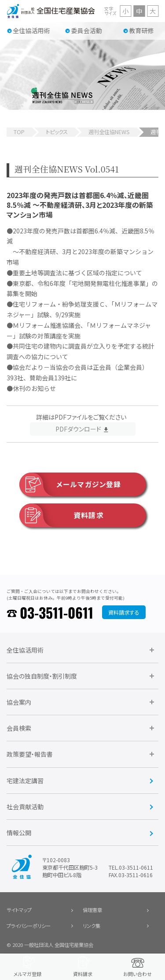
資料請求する (124, 612)
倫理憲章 (92, 910)
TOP (19, 132)
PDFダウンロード (78, 429)
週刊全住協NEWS (109, 132)
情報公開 (19, 833)
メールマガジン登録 (70, 484)
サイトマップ (19, 910)
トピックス (57, 132)
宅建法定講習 (25, 781)
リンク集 (92, 926)
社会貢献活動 (25, 807)
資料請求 (62, 515)
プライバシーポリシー (29, 926)
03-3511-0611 (57, 612)
